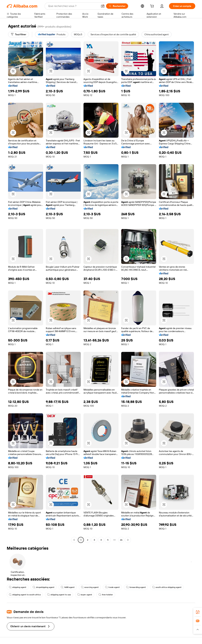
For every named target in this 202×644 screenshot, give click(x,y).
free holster (106, 595)
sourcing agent (90, 587)
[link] (198, 612)
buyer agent (85, 595)
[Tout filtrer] (19, 34)
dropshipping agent (44, 587)
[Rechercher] (117, 6)
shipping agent (18, 587)
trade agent (112, 587)
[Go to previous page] (74, 540)
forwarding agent (136, 587)
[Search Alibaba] (73, 6)
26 (121, 540)
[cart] (153, 7)
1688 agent (68, 587)
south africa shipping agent (167, 587)
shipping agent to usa (59, 595)
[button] (103, 6)
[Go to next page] (128, 540)
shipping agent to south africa (25, 595)
